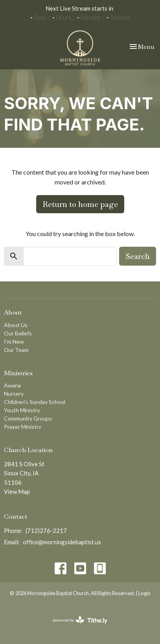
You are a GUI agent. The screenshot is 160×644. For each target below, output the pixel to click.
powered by (80, 620)
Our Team (16, 350)
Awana (12, 385)
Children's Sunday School (35, 402)
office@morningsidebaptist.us (62, 542)
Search (138, 256)
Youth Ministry (22, 410)
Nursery (14, 394)
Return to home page (80, 204)
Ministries (18, 373)
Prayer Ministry (23, 427)
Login (144, 593)
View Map (17, 491)
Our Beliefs (18, 333)
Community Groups (28, 418)
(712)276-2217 (46, 530)
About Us (16, 325)
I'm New (14, 342)
